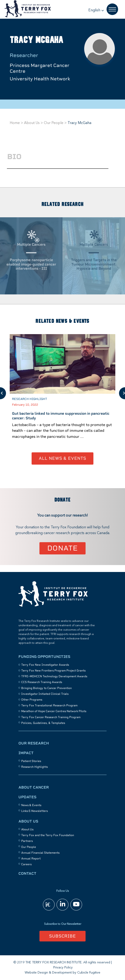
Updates (27, 797)
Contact (27, 873)
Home (15, 123)
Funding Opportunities (44, 657)
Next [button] (122, 393)
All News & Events (62, 458)
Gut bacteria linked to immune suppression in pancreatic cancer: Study (61, 416)
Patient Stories (31, 761)
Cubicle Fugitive (89, 973)
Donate (63, 548)
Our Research (34, 743)
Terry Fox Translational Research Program (49, 705)
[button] (96, 10)
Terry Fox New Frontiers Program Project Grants (53, 671)
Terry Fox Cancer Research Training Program (51, 717)
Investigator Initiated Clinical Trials (45, 694)
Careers (26, 864)
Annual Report (31, 859)
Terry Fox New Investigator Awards (45, 665)
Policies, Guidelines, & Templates (43, 723)
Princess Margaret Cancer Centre (40, 68)
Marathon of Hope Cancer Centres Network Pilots (54, 711)
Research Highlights (34, 767)
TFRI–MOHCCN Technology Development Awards (54, 676)
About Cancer (34, 787)
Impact (26, 753)
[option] (62, 393)
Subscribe (62, 936)
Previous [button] (3, 393)
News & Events (31, 805)
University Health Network (40, 79)
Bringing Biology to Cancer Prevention (46, 688)
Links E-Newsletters (34, 811)
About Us (32, 123)
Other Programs (32, 700)
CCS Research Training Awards (42, 682)
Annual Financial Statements (40, 853)
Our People (54, 123)
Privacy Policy (63, 968)
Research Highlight (30, 399)
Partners (27, 841)
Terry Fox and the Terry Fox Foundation (48, 835)
